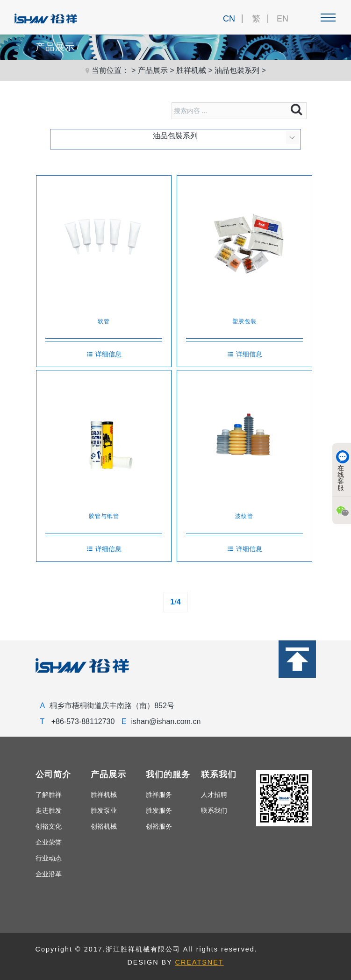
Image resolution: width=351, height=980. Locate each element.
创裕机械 (104, 826)
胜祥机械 (191, 70)
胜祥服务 (159, 795)
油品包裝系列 (237, 70)
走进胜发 (49, 810)
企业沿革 (49, 874)
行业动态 (49, 858)
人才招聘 (214, 795)
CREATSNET (200, 962)
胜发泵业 (104, 810)
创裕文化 (49, 826)
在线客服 (342, 471)
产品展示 (153, 70)
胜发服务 (159, 810)
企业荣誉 (49, 842)
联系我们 (214, 810)
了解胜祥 (49, 795)
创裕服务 (159, 826)
